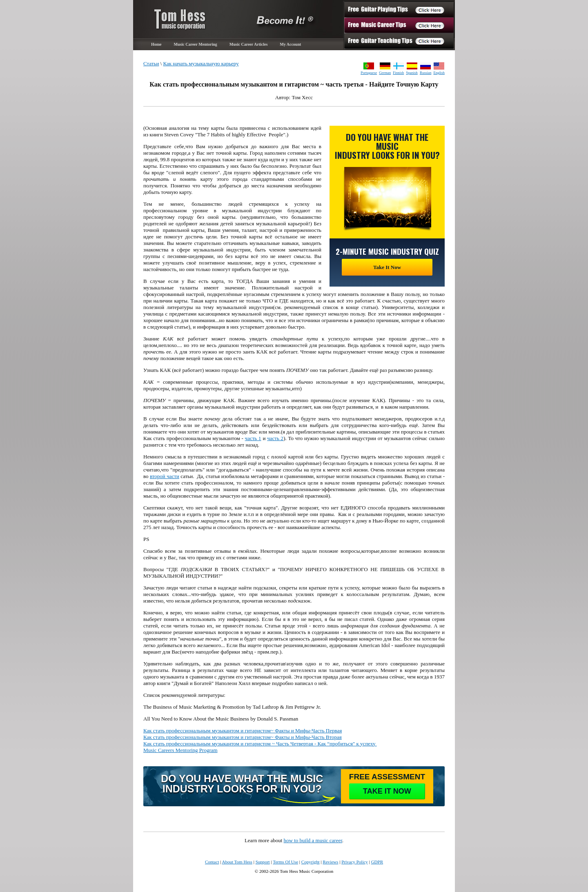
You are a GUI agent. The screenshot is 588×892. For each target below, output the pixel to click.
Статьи (151, 63)
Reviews (330, 862)
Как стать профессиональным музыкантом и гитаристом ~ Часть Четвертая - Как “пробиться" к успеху (260, 744)
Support (263, 862)
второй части (165, 476)
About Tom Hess (237, 862)
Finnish (398, 73)
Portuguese (369, 73)
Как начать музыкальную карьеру (201, 63)
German (385, 73)
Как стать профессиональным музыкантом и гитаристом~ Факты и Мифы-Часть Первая (243, 731)
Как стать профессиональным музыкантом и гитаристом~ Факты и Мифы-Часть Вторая (243, 737)
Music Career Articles (249, 44)
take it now (387, 791)
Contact (212, 862)
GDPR (377, 862)
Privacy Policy (355, 862)
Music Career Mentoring (196, 44)
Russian (426, 73)
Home (156, 44)
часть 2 (275, 438)
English (439, 73)
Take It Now (387, 267)
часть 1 (253, 438)
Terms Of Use (285, 862)
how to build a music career (313, 840)
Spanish (412, 73)
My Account (290, 44)
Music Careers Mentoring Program (180, 750)
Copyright (311, 862)
